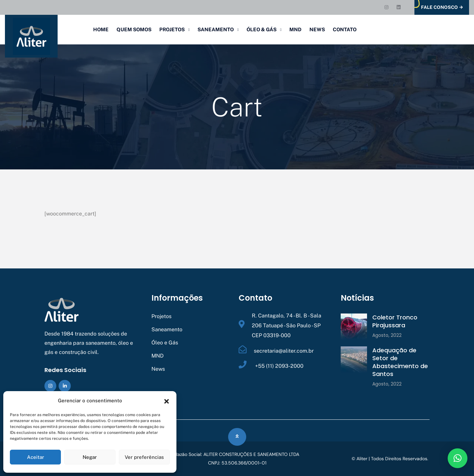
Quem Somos (134, 29)
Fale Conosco (442, 7)
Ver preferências (144, 457)
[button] (167, 401)
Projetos (172, 29)
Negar (90, 457)
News (317, 29)
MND (295, 29)
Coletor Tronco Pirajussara (395, 321)
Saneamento (216, 29)
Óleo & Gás (262, 29)
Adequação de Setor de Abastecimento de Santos (400, 362)
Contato (345, 29)
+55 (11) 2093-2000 (279, 366)
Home (101, 29)
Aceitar (36, 457)
